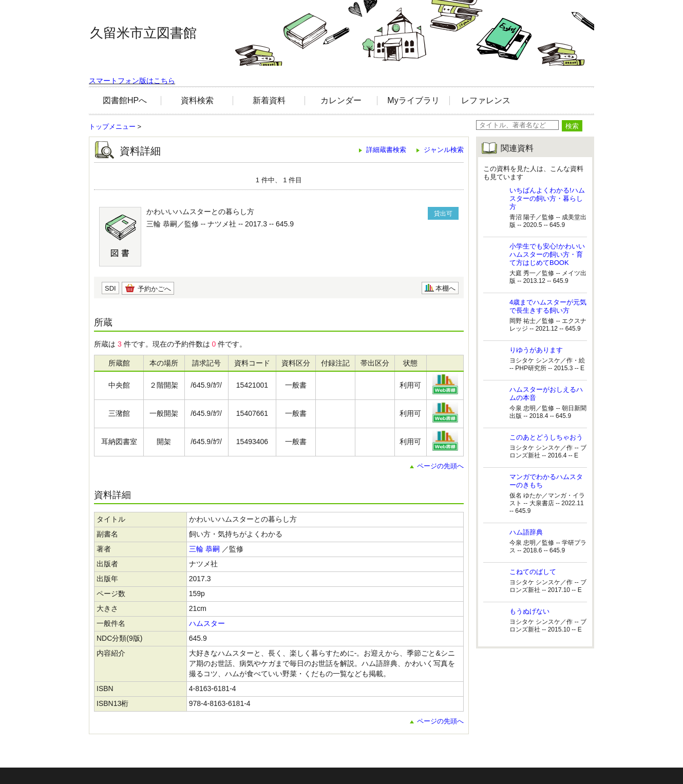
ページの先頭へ (440, 466)
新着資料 (269, 100)
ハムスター (207, 623)
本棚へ (445, 288)
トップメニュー (112, 127)
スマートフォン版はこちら (132, 81)
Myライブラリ (413, 100)
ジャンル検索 (444, 150)
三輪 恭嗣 (204, 549)
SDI (110, 288)
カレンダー (341, 100)
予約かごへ (154, 289)
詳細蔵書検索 (386, 150)
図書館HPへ (125, 100)
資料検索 (197, 100)
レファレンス (486, 100)
